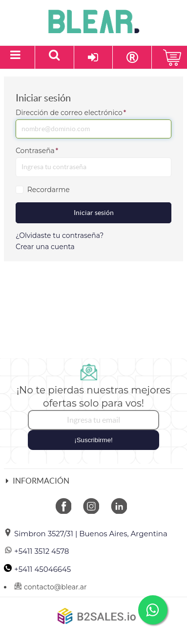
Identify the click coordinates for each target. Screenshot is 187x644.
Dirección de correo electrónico (71, 113)
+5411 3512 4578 (36, 551)
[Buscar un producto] (55, 57)
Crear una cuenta (45, 247)
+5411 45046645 (37, 569)
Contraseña (37, 151)
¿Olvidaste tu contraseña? (60, 235)
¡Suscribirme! (93, 440)
